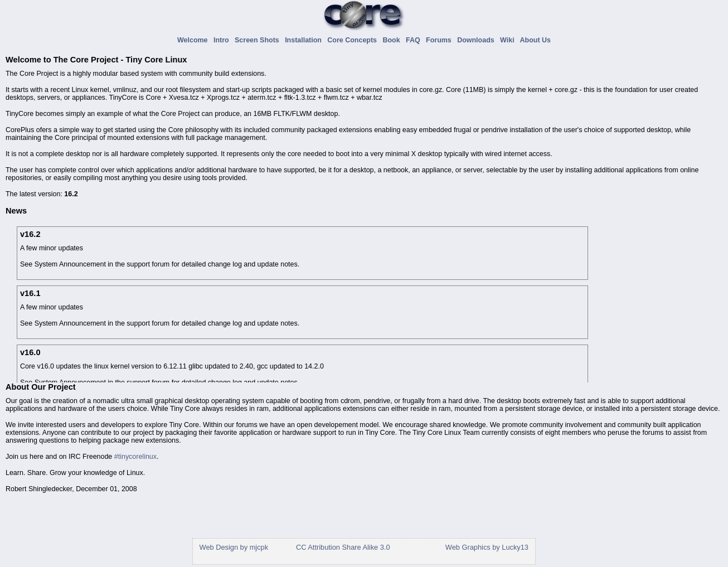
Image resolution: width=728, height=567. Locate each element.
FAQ (415, 40)
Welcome (194, 40)
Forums (441, 40)
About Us (535, 40)
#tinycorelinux (135, 457)
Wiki (509, 40)
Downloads (477, 40)
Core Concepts (354, 40)
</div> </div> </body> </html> (363, 547)
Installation (305, 40)
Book (393, 40)
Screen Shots (259, 40)
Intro (223, 40)
